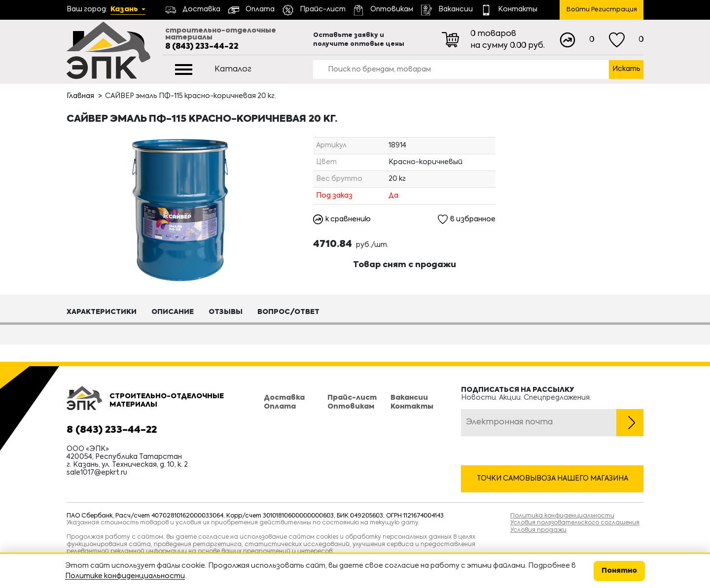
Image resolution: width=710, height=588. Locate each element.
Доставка (284, 398)
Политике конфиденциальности (125, 576)
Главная (80, 96)
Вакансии (409, 398)
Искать (626, 69)
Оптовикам (351, 407)
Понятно (619, 571)
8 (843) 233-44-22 (202, 47)
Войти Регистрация (602, 10)
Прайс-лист (352, 398)
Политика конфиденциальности (562, 516)
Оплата (280, 407)
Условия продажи (538, 530)
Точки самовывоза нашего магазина (552, 479)
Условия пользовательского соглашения (575, 523)
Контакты (412, 407)
